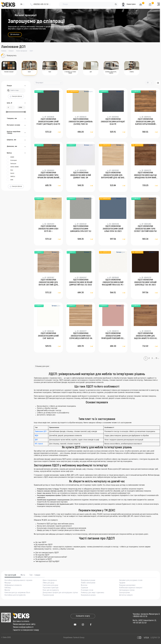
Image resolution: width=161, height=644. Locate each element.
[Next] (159, 358)
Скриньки (84, 588)
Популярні (39, 83)
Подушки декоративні (127, 585)
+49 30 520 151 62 (140, 623)
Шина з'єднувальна (50, 581)
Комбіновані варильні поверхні (131, 588)
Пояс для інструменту (51, 590)
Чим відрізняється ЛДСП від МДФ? (47, 562)
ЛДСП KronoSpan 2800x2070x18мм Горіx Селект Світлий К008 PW (145, 229)
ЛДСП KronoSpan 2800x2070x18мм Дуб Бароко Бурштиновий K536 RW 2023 (145, 122)
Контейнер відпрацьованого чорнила (18, 581)
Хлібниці (8, 588)
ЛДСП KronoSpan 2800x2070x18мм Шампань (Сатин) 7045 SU (81, 122)
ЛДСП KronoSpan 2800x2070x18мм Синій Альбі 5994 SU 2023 (113, 229)
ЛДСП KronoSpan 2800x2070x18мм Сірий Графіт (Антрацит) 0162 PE (48, 122)
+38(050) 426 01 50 (140, 617)
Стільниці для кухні (42, 366)
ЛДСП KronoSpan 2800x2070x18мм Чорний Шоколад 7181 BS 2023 (145, 282)
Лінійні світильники (88, 583)
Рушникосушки (48, 595)
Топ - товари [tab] (35, 575)
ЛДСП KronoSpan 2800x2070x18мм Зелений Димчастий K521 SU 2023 (81, 282)
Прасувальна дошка (88, 595)
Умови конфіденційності (23, 627)
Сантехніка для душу (50, 585)
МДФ (37, 436)
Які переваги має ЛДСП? (44, 545)
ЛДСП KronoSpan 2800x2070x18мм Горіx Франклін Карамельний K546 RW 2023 (48, 176)
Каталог (11, 51)
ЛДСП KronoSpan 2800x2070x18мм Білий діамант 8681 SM (81, 175)
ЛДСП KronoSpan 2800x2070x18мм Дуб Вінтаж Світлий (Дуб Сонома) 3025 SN (48, 283)
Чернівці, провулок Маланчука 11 (146, 614)
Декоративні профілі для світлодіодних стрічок (60, 593)
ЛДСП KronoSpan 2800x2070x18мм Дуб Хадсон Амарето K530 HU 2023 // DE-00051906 (145, 336)
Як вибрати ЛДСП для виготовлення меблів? (51, 557)
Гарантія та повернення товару (26, 630)
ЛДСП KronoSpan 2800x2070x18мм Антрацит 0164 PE (113, 122)
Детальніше (15, 35)
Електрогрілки (124, 593)
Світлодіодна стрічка (127, 590)
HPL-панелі (39, 444)
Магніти (7, 590)
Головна (4, 51)
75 (156, 358)
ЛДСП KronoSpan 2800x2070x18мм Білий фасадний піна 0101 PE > (113, 282)
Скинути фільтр (16, 96)
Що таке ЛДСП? (41, 543)
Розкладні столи (87, 590)
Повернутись (9, 56)
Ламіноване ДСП (41, 432)
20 (148, 83)
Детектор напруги (126, 595)
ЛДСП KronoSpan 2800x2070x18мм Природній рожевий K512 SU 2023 (113, 336)
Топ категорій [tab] (10, 575)
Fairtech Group (79, 638)
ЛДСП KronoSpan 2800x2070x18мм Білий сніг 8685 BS (48, 336)
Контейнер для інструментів (15, 595)
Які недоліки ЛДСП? (42, 555)
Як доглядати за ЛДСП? (44, 559)
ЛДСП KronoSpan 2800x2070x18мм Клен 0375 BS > (48, 229)
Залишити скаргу (83, 616)
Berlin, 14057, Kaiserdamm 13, (145, 621)
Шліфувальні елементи (13, 585)
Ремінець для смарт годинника (92, 593)
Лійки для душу (48, 583)
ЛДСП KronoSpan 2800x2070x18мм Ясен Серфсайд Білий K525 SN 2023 (81, 336)
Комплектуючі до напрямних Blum (17, 593)
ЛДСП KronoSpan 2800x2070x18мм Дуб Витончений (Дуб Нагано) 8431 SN (113, 176)
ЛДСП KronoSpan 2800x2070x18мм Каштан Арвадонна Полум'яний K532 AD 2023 (145, 176)
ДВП (36, 440)
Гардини (122, 583)
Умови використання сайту (24, 624)
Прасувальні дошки (88, 581)
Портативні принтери (51, 588)
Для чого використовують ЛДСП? (47, 553)
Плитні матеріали (22, 51)
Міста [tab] (23, 575)
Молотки (84, 585)
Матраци (8, 583)
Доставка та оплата (21, 621)
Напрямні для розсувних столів (131, 581)
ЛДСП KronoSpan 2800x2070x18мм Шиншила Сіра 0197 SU (81, 229)
